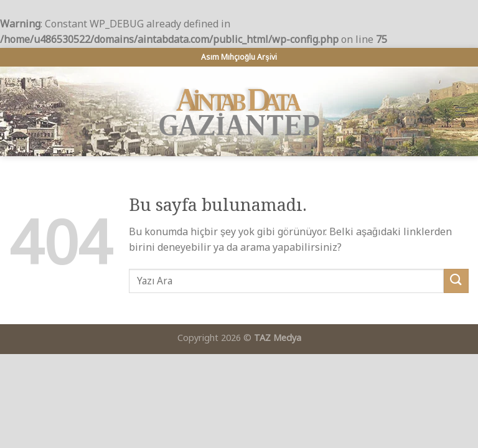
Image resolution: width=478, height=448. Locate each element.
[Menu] (461, 111)
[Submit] (456, 281)
